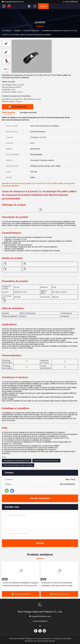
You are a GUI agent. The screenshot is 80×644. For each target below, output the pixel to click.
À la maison (7, 31)
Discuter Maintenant (40, 498)
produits (17, 31)
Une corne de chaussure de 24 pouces (18, 465)
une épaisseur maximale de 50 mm (17, 461)
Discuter (43, 6)
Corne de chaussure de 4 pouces (46, 461)
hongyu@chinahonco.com (13, 2)
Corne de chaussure (31, 31)
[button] (7, 72)
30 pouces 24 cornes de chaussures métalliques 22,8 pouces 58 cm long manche (57, 584)
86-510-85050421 (70, 2)
